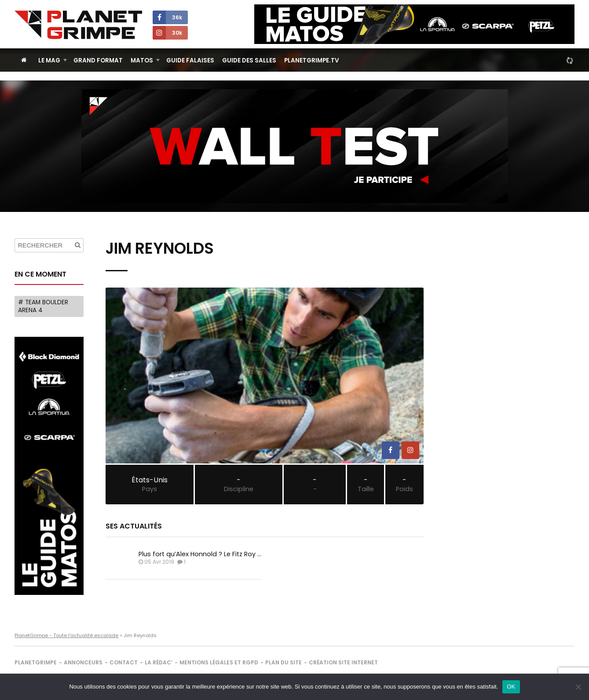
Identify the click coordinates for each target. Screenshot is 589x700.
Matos (142, 60)
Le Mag (49, 60)
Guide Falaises (190, 60)
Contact (124, 662)
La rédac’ (159, 662)
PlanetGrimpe (36, 662)
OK (511, 687)
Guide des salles (249, 60)
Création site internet (343, 662)
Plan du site (284, 662)
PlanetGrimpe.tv (312, 60)
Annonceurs (83, 662)
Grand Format (98, 60)
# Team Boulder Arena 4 (43, 306)
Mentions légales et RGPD (219, 662)
